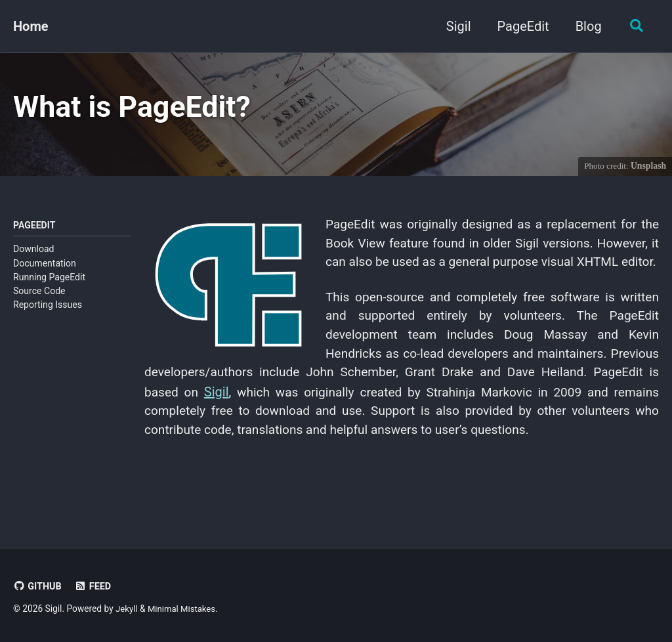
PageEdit (520, 26)
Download (34, 253)
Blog (585, 26)
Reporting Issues (48, 309)
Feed (95, 586)
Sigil (455, 26)
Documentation (45, 267)
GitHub (38, 586)
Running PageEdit (49, 282)
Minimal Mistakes (184, 609)
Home (31, 26)
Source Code (39, 295)
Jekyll (127, 609)
